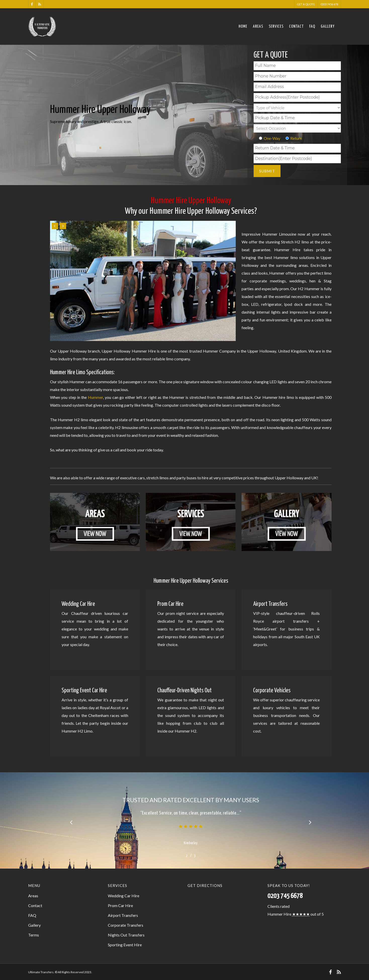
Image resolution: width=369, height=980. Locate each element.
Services (276, 27)
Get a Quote (306, 4)
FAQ (312, 27)
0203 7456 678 (329, 4)
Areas (258, 27)
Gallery (328, 27)
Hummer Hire (279, 914)
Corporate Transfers (126, 925)
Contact (296, 27)
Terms (34, 935)
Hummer (96, 397)
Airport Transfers (123, 915)
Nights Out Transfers (126, 935)
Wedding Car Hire (124, 896)
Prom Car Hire (120, 905)
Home (243, 27)
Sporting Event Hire (125, 945)
